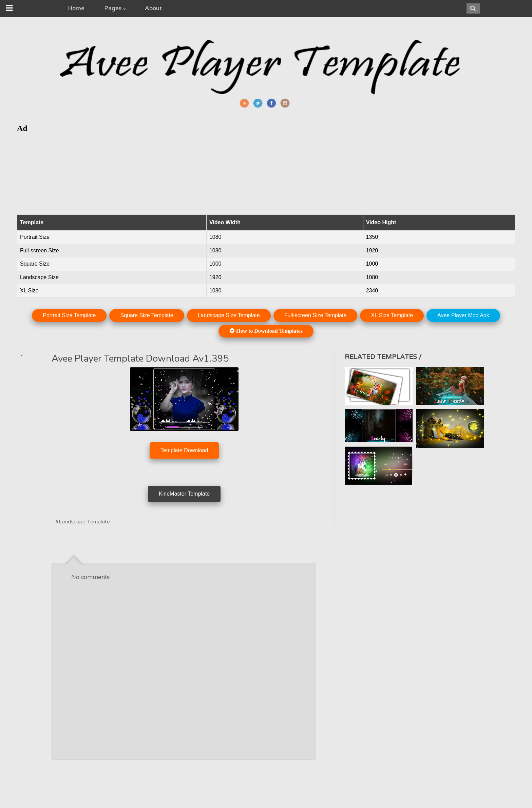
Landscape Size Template (229, 315)
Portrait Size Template (69, 315)
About (153, 8)
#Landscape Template (83, 521)
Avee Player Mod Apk (463, 315)
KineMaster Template (184, 494)
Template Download (184, 450)
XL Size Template (392, 315)
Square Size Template (147, 315)
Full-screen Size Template (316, 315)
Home (76, 8)
